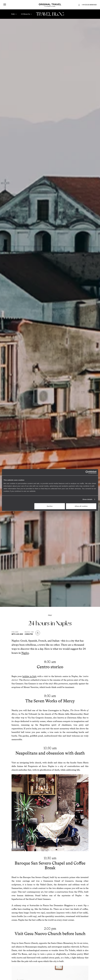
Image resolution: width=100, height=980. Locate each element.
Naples (25, 653)
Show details (87, 499)
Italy (50, 615)
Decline (50, 506)
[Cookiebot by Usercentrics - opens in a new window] (87, 472)
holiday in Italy (29, 676)
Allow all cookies (81, 506)
